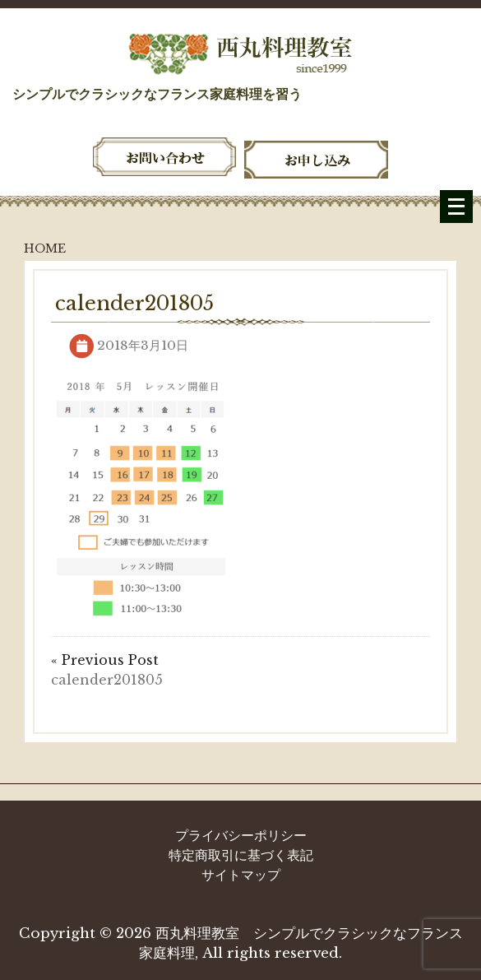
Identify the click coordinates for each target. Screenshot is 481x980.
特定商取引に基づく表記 (241, 855)
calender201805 (107, 680)
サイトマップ (241, 875)
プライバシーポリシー (241, 835)
